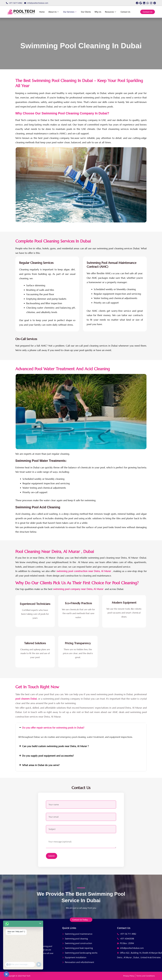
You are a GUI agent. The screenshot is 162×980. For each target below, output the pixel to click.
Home (42, 12)
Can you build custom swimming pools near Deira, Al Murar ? (55, 746)
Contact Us (125, 12)
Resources (111, 12)
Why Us (98, 12)
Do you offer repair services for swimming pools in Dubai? (53, 728)
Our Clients (86, 12)
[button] (81, 728)
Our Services (70, 12)
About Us (54, 12)
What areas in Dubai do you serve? (41, 765)
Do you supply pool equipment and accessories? (48, 756)
